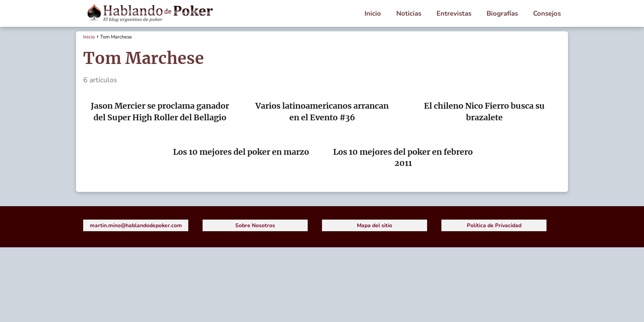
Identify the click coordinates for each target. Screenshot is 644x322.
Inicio (373, 13)
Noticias (409, 13)
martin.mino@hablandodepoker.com (136, 225)
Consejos (547, 13)
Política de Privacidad (494, 225)
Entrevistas (454, 13)
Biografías (502, 13)
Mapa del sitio (375, 225)
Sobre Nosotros (255, 225)
